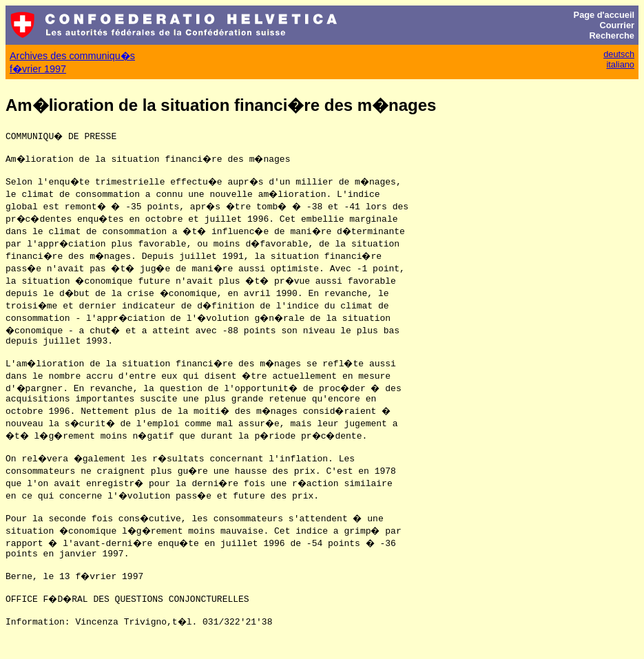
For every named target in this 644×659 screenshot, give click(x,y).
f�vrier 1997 (38, 69)
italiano (620, 64)
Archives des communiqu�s (72, 56)
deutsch (619, 54)
